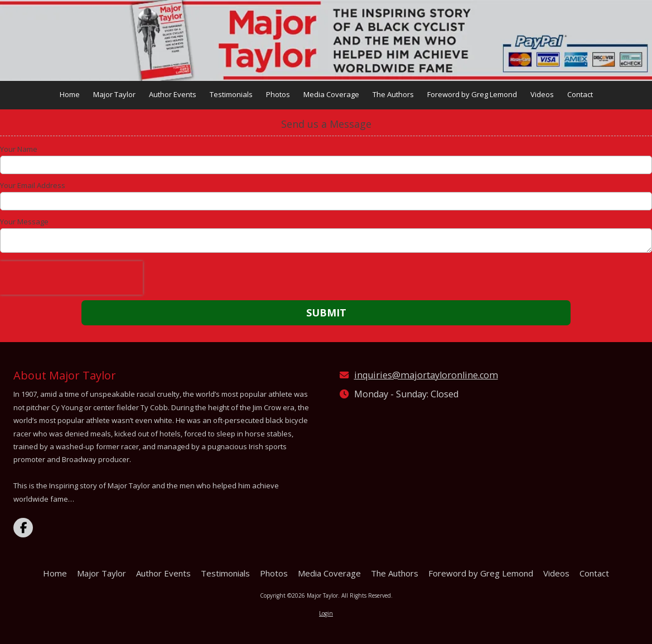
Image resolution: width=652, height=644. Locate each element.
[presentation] (71, 278)
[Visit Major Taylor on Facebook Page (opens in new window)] (23, 528)
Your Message (24, 222)
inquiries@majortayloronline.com (426, 375)
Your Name (19, 149)
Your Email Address (33, 185)
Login (326, 613)
